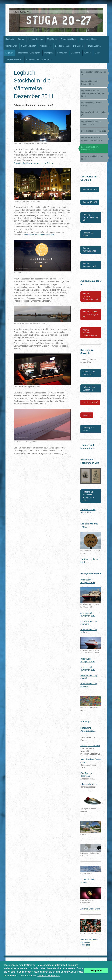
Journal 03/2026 (90, 189)
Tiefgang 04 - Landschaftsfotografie (91, 217)
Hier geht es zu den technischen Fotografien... (89, 942)
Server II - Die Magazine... (89, 373)
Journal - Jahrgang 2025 (89, 265)
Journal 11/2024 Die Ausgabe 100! (91, 296)
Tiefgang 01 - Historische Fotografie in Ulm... (88, 496)
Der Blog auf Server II (88, 429)
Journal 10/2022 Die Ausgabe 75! (91, 314)
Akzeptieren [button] (96, 971)
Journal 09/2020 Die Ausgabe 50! (90, 333)
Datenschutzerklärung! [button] (49, 976)
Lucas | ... (87, 415)
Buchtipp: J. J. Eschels (90, 746)
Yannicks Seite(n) (90, 402)
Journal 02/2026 (90, 202)
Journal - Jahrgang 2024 (89, 250)
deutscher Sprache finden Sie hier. (39, 235)
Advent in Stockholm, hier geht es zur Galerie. (34, 163)
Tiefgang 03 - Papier (88, 234)
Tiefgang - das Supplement (89, 388)
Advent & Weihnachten (90, 909)
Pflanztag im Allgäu (89, 784)
